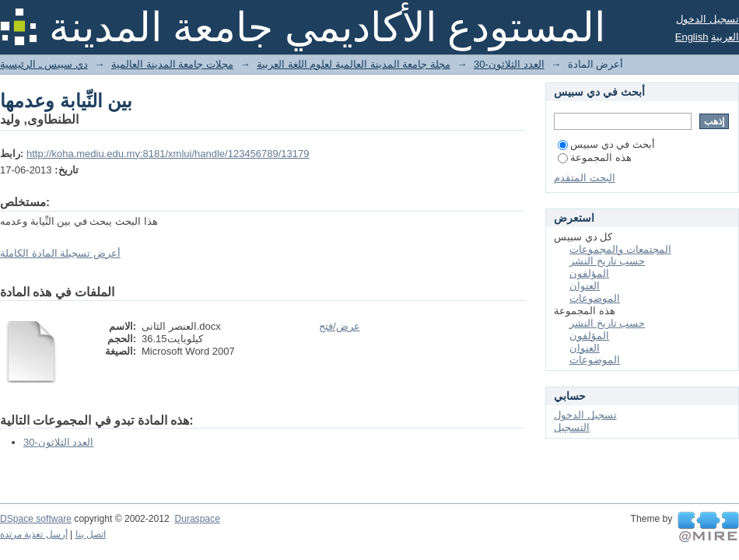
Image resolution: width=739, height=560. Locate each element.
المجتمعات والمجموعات (620, 249)
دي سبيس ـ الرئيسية (44, 64)
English (692, 37)
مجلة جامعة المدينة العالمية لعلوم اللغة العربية (354, 64)
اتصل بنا (91, 534)
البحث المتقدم (585, 178)
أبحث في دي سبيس (606, 144)
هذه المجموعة (595, 157)
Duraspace (197, 519)
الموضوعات (595, 298)
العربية (725, 37)
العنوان (585, 286)
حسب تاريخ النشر (607, 261)
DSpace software (36, 519)
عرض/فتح (340, 326)
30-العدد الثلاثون (509, 64)
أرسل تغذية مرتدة (34, 534)
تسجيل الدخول (707, 19)
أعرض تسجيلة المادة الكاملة (60, 253)
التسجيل (572, 427)
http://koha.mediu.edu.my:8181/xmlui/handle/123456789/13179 (168, 154)
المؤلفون (589, 273)
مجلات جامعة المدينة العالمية (172, 64)
